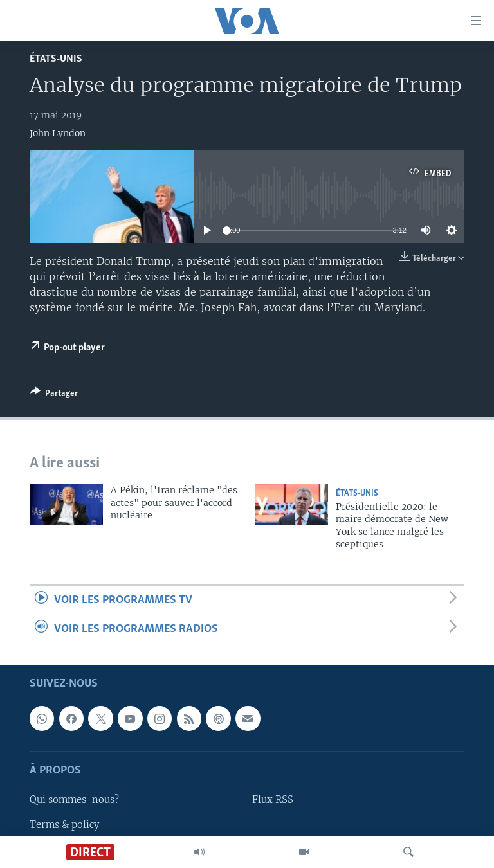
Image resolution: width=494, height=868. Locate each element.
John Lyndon (58, 133)
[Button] (54, 395)
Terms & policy (64, 825)
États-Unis (56, 59)
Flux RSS (273, 800)
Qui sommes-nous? (74, 800)
